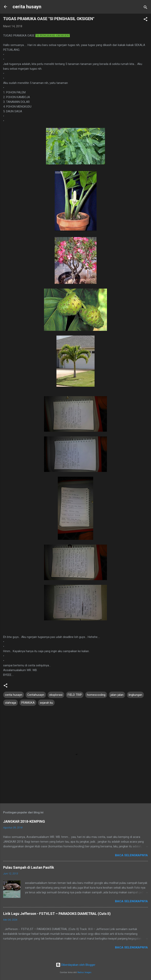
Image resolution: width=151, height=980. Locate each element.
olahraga (11, 703)
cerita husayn (27, 7)
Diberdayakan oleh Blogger (76, 965)
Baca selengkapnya (131, 855)
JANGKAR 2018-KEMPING (24, 821)
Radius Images (84, 972)
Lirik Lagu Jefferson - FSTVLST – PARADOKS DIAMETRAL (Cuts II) (57, 914)
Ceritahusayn (36, 695)
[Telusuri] (145, 8)
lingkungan (135, 695)
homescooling (96, 695)
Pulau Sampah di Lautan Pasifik (29, 867)
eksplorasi (56, 695)
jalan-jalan (117, 695)
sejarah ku (46, 703)
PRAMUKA (28, 703)
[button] (145, 20)
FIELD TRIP (75, 695)
